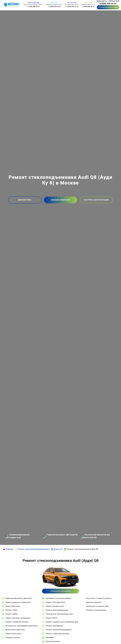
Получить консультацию (108, 7)
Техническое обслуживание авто (59, 614)
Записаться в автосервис (60, 591)
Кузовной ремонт (53, 641)
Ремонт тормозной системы (57, 634)
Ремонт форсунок (13, 606)
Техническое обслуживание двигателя (21, 626)
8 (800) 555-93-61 (108, 4)
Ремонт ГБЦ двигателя (55, 602)
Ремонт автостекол (13, 634)
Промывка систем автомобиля (58, 598)
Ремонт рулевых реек (55, 606)
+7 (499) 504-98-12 (88, 7)
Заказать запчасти (94, 602)
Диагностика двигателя (15, 630)
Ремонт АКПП (52, 618)
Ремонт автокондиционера (57, 610)
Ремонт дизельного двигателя (18, 602)
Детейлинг (50, 638)
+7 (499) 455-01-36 (54, 7)
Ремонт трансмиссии (54, 626)
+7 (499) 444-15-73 (72, 7)
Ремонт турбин (12, 614)
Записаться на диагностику (97, 606)
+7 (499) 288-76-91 (33, 7)
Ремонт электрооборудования (59, 630)
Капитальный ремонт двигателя (19, 598)
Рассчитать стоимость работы (99, 598)
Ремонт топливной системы (17, 622)
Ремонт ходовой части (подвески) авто (62, 622)
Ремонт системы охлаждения (18, 618)
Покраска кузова (12, 638)
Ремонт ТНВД (11, 610)
